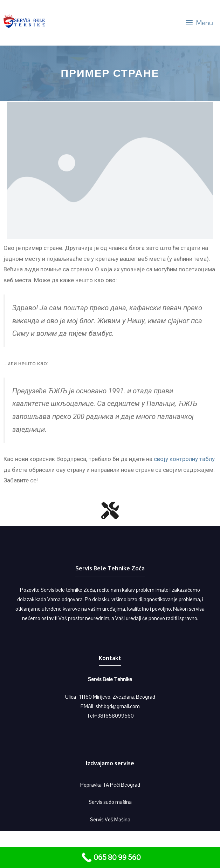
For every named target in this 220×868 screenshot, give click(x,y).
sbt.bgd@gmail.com (118, 706)
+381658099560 (114, 716)
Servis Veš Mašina (110, 819)
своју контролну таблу (184, 459)
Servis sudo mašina (110, 802)
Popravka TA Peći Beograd (110, 785)
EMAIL (88, 706)
